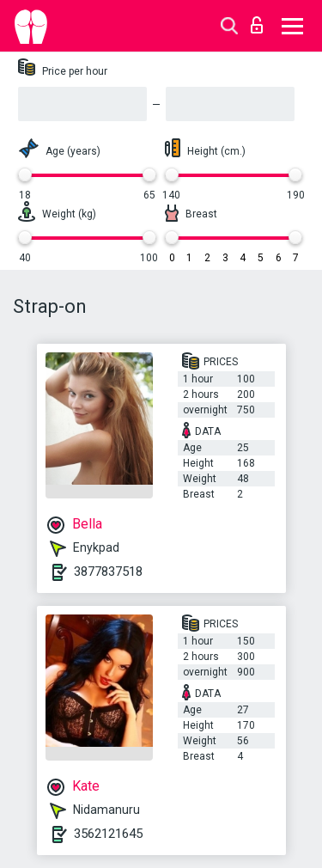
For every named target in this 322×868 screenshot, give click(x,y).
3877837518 (108, 572)
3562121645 (108, 834)
